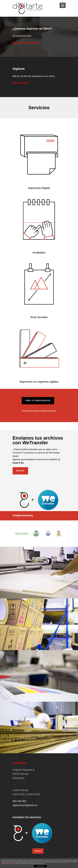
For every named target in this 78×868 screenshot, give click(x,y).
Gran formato (39, 317)
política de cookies (8, 864)
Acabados (39, 253)
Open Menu (63, 5)
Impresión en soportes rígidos (39, 382)
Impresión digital (39, 188)
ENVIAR (38, 851)
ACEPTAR (40, 866)
